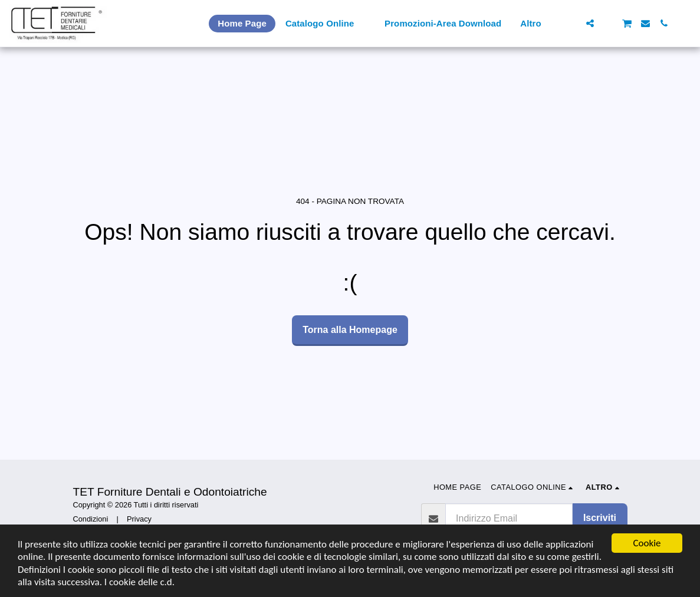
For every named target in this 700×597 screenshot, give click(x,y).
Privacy (139, 519)
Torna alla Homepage (350, 330)
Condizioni (91, 519)
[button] (572, 23)
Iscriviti (600, 518)
